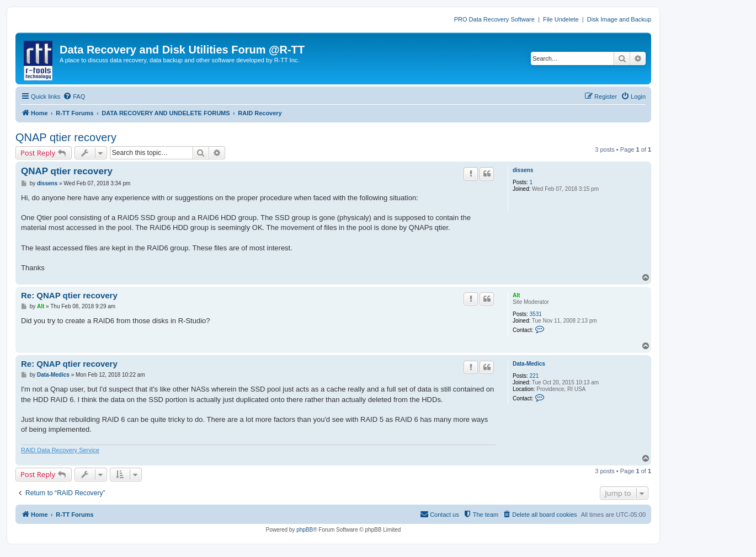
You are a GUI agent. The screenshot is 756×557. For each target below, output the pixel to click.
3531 (536, 314)
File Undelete (561, 19)
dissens (523, 170)
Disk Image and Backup (619, 19)
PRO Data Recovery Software (494, 19)
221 (534, 376)
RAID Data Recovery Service (60, 450)
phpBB (305, 530)
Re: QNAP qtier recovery (69, 295)
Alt (516, 295)
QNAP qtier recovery (66, 137)
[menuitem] (74, 97)
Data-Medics (529, 364)
